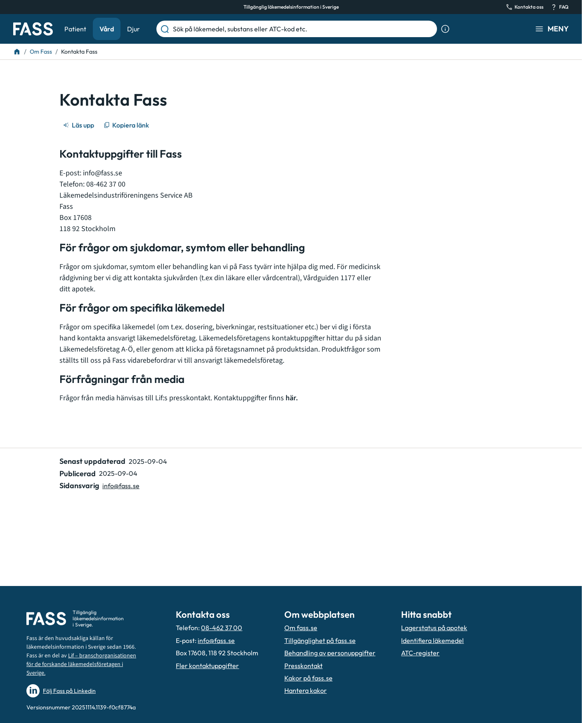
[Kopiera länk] (127, 125)
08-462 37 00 (222, 628)
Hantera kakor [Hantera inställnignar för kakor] (306, 690)
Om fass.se (301, 628)
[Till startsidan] (17, 52)
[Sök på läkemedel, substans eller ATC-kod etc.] (303, 29)
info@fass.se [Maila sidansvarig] (121, 486)
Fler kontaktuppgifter (207, 666)
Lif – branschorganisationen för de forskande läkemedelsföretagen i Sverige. (81, 664)
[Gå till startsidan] (33, 29)
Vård (107, 29)
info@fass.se (103, 173)
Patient (75, 29)
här (291, 398)
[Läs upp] (79, 125)
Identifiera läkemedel (432, 640)
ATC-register (420, 653)
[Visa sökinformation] (445, 29)
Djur (133, 29)
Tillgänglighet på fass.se (320, 640)
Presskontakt (303, 666)
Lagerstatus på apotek (434, 628)
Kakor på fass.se (308, 678)
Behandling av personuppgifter (330, 653)
